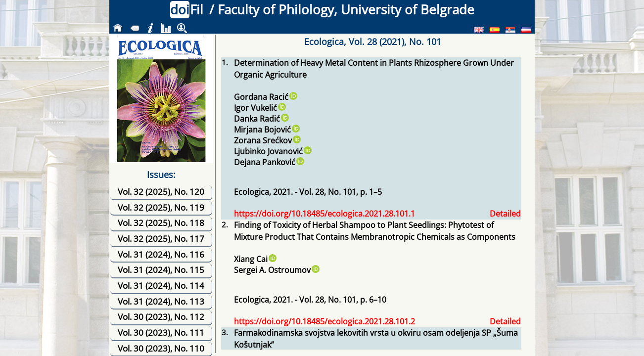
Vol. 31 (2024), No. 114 (161, 286)
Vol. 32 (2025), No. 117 (161, 239)
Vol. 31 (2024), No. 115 (161, 270)
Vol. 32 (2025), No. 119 (161, 207)
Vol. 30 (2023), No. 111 (161, 333)
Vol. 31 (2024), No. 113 (161, 301)
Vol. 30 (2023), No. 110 (161, 348)
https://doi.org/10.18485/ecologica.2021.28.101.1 (324, 214)
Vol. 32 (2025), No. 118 (161, 223)
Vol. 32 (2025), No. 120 (161, 192)
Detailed (505, 214)
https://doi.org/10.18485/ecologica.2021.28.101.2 (324, 321)
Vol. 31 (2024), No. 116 (161, 254)
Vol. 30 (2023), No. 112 (161, 317)
